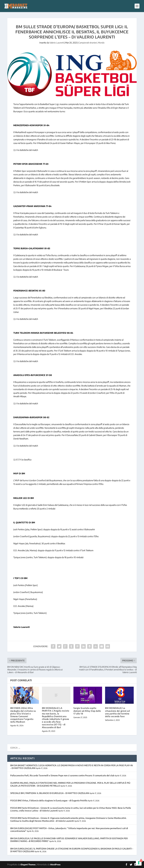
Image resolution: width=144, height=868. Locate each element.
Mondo (101, 43)
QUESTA (17, 460)
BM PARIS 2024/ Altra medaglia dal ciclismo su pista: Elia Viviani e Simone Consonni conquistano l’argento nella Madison (23, 715)
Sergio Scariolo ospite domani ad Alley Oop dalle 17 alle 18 (87, 711)
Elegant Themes (28, 865)
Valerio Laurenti (57, 43)
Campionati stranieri (88, 43)
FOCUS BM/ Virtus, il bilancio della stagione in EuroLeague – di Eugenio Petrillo (49, 800)
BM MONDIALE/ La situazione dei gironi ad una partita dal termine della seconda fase (117, 712)
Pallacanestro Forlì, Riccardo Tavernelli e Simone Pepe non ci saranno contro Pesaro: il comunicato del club (62, 775)
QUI (15, 150)
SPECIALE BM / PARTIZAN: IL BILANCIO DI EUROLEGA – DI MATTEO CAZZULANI (50, 793)
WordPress (55, 865)
